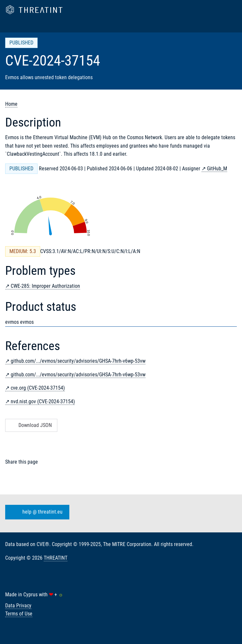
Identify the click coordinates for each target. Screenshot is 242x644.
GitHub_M (217, 169)
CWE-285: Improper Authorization (45, 286)
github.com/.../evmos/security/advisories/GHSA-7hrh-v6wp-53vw (78, 361)
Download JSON (31, 425)
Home (11, 104)
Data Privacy (18, 606)
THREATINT (56, 558)
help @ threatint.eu (36, 512)
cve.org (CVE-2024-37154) (38, 388)
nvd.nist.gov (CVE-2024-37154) (43, 401)
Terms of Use (19, 614)
